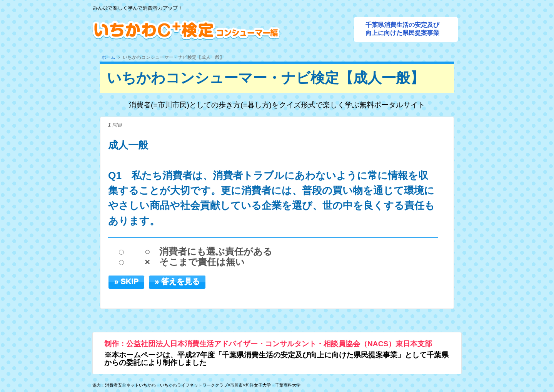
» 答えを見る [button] (177, 281)
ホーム (108, 57)
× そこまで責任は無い (195, 262)
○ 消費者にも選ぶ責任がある (209, 252)
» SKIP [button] (126, 281)
